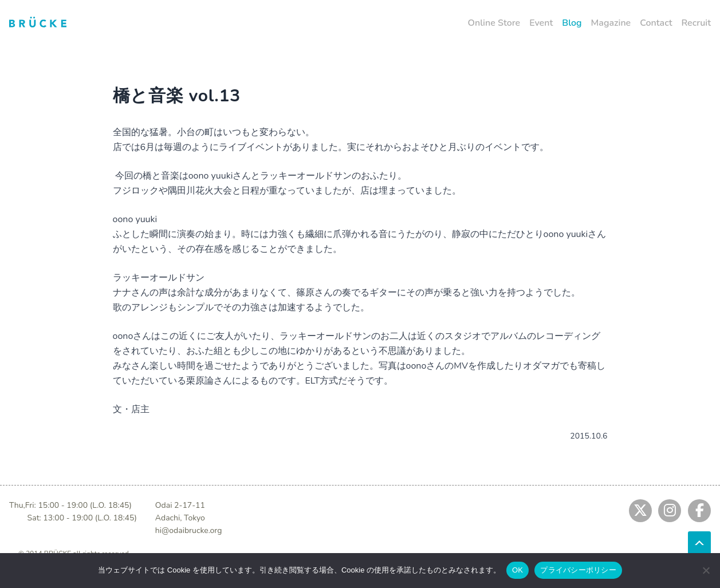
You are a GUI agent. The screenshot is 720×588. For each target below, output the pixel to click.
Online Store (494, 23)
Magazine (611, 23)
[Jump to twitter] (640, 511)
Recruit (696, 23)
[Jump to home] (38, 22)
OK (518, 570)
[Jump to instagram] (670, 511)
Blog (572, 23)
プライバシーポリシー (578, 570)
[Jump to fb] (699, 511)
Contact (656, 23)
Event (541, 23)
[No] (706, 570)
